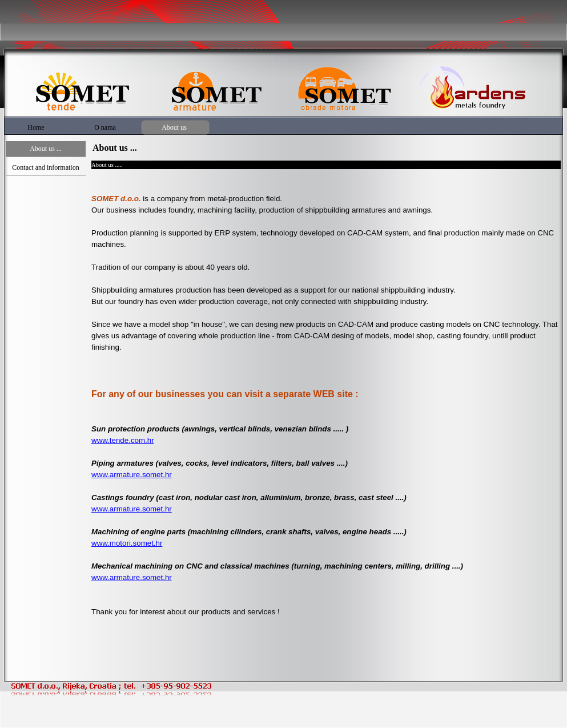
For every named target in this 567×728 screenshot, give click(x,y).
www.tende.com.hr (123, 440)
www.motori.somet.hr (127, 543)
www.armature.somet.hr (132, 475)
